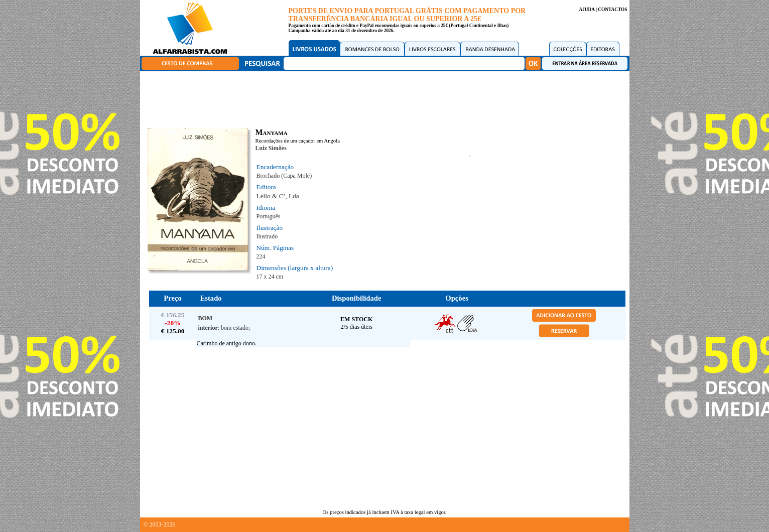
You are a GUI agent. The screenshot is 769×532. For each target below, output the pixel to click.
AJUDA (587, 10)
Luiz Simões (271, 148)
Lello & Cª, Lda (278, 196)
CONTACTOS (612, 10)
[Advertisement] (387, 98)
